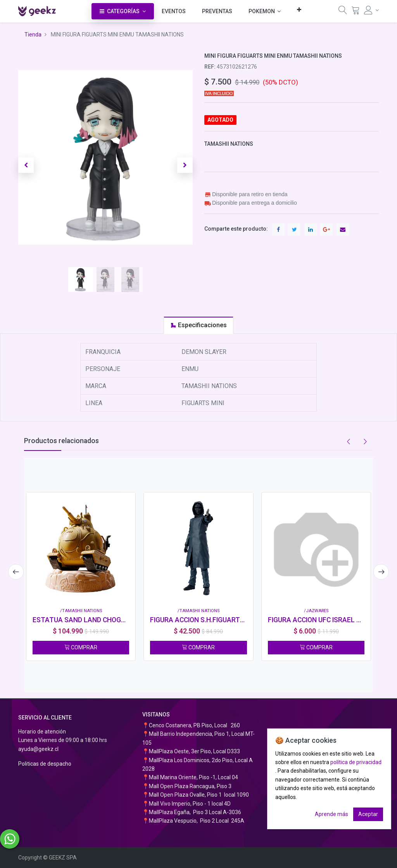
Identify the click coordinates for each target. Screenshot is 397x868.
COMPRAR (81, 647)
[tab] (198, 325)
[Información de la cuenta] (371, 10)
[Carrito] (356, 12)
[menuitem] (174, 11)
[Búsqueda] (343, 12)
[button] (299, 9)
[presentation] (14, 572)
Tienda (33, 35)
